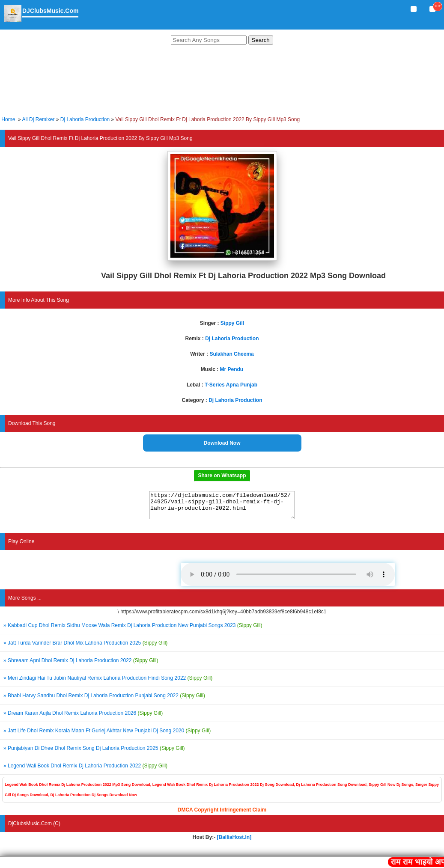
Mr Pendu (232, 369)
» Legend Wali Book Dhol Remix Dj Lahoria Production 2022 (85, 771)
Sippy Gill (232, 323)
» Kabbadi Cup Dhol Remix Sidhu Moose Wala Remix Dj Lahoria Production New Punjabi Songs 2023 (133, 630)
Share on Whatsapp (222, 476)
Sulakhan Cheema (231, 354)
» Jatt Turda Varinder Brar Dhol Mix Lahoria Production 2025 (85, 648)
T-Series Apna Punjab (231, 385)
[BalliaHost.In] (233, 842)
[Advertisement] (222, 82)
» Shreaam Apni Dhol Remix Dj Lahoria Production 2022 (81, 666)
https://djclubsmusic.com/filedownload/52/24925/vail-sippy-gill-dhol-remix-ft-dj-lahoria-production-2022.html (222, 508)
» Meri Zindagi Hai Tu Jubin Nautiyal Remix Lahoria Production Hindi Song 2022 (108, 683)
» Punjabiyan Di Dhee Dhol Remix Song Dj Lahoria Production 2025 (94, 753)
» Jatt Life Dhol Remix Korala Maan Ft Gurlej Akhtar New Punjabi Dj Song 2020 (107, 736)
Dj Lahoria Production (85, 119)
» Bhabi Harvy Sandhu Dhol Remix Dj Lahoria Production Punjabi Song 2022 (104, 701)
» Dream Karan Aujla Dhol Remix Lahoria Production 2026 (83, 718)
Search (261, 40)
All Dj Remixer (38, 119)
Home (8, 119)
